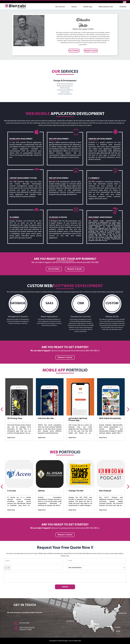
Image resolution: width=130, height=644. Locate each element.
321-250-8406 (24, 623)
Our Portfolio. (74, 51)
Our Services (60, 7)
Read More (11, 437)
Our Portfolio (54, 269)
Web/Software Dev (106, 7)
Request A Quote (91, 51)
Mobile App (88, 7)
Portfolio (123, 7)
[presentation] (2, 409)
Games (74, 7)
